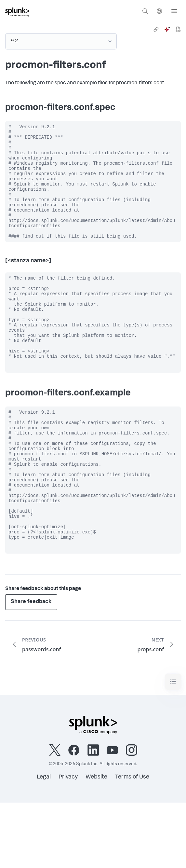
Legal (44, 843)
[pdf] (178, 29)
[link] (156, 29)
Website (96, 843)
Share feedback (31, 667)
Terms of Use (132, 843)
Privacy (68, 843)
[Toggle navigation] (173, 747)
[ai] (167, 29)
